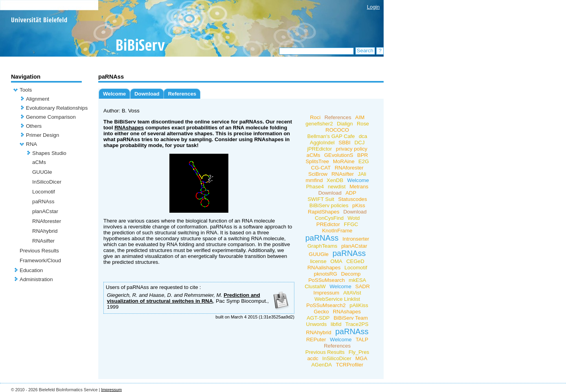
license (318, 261)
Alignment (38, 99)
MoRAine (344, 161)
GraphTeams (322, 246)
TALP (362, 340)
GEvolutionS (339, 155)
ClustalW (315, 286)
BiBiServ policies (329, 205)
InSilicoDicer (47, 182)
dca (363, 136)
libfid (336, 324)
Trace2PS (357, 324)
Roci (315, 117)
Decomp (351, 274)
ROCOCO (337, 130)
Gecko (321, 312)
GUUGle (42, 172)
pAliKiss (359, 305)
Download (147, 94)
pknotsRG (326, 274)
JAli (362, 174)
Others (34, 126)
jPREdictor (320, 149)
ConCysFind (329, 218)
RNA (31, 144)
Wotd (354, 218)
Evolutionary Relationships (57, 108)
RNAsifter (43, 241)
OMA (336, 261)
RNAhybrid (45, 231)
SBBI (344, 143)
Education (31, 270)
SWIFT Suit (321, 199)
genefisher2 (319, 124)
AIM (360, 117)
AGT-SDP (318, 318)
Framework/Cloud (40, 260)
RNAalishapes (324, 268)
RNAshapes (129, 128)
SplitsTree (317, 161)
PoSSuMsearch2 (326, 305)
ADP (351, 193)
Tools (26, 90)
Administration (36, 279)
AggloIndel (322, 143)
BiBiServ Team (351, 318)
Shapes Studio (49, 153)
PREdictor (328, 224)
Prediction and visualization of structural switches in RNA (184, 298)
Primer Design (42, 135)
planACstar (45, 211)
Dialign (345, 124)
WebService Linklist (337, 299)
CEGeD (355, 261)
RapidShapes (323, 212)
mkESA (357, 280)
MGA (361, 358)
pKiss (359, 205)
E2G (364, 161)
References (182, 94)
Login (373, 7)
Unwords (317, 324)
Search (365, 51)
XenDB (335, 180)
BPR (363, 155)
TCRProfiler (350, 365)
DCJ (360, 143)
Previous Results (39, 251)
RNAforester (47, 221)
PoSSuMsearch (326, 280)
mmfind (314, 180)
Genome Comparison (51, 117)
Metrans (359, 187)
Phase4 (315, 187)
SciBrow (318, 174)
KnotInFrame (337, 231)
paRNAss (43, 202)
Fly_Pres (359, 352)
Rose (363, 124)
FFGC (351, 224)
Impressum (326, 293)
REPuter (316, 340)
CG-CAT (321, 168)
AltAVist (352, 293)
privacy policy (351, 149)
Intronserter (356, 239)
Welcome (114, 94)
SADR (363, 286)
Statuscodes (352, 199)
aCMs (39, 162)
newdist (337, 187)
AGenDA (322, 365)
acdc (313, 358)
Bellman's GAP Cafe (331, 136)
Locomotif (44, 192)
